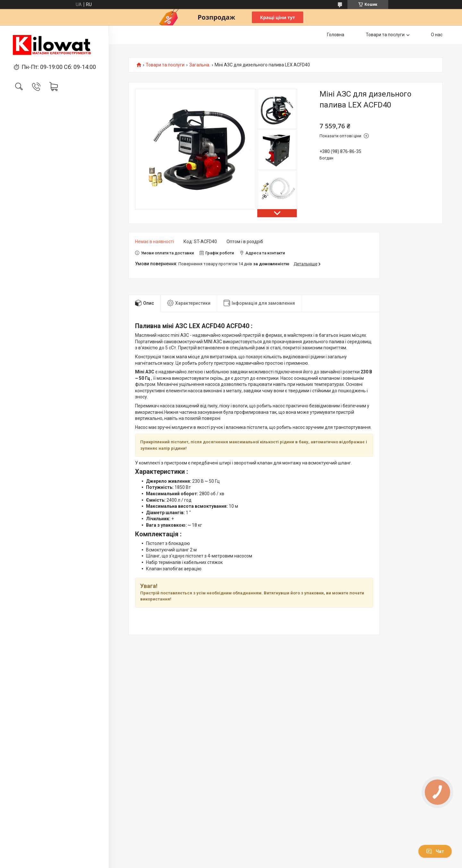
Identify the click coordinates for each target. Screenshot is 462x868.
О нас (437, 35)
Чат (435, 851)
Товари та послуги (385, 35)
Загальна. (200, 65)
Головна (336, 35)
